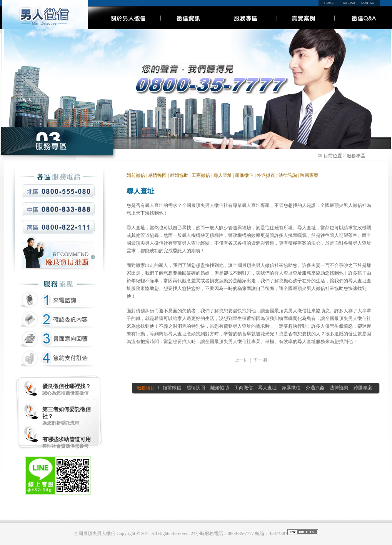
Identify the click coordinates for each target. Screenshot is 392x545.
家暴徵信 (244, 175)
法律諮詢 (287, 175)
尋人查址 (223, 175)
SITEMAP (349, 3)
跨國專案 (309, 175)
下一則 (260, 360)
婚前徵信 (136, 175)
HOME (329, 3)
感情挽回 (157, 175)
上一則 (242, 360)
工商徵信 (201, 175)
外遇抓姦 (266, 175)
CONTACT (369, 3)
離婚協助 (179, 175)
